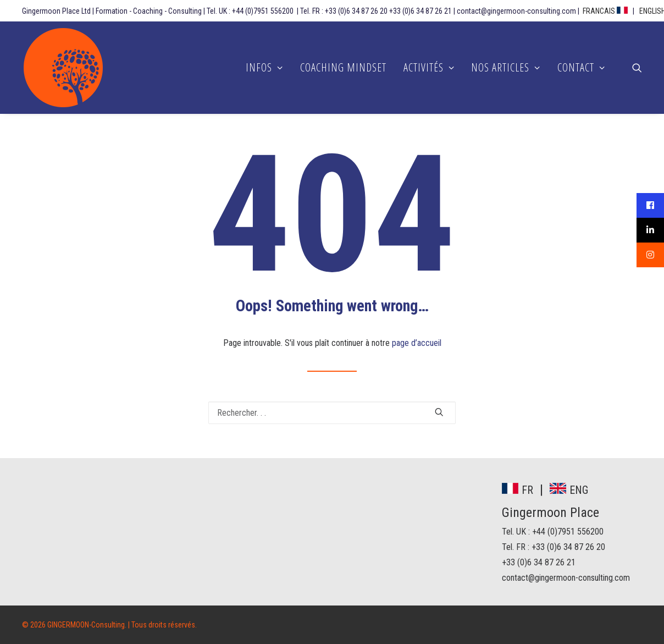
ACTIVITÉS (429, 67)
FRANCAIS (605, 11)
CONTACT (581, 67)
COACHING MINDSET (343, 67)
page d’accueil (417, 343)
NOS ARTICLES (506, 67)
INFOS (264, 67)
